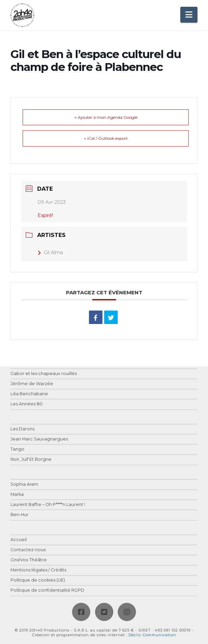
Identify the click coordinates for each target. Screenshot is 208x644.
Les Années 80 (27, 404)
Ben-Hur (19, 515)
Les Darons (22, 429)
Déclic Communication (152, 635)
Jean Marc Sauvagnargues (39, 439)
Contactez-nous (28, 550)
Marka (17, 495)
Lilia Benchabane (29, 394)
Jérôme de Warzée (32, 384)
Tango (17, 449)
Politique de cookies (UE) (38, 580)
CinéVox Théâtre (29, 560)
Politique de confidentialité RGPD (47, 591)
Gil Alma (50, 252)
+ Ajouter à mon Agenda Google (106, 117)
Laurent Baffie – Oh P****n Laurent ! (48, 505)
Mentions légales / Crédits (38, 570)
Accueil (19, 540)
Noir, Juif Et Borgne (31, 460)
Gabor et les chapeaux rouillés (44, 374)
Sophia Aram (24, 485)
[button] (189, 15)
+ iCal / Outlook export (106, 138)
